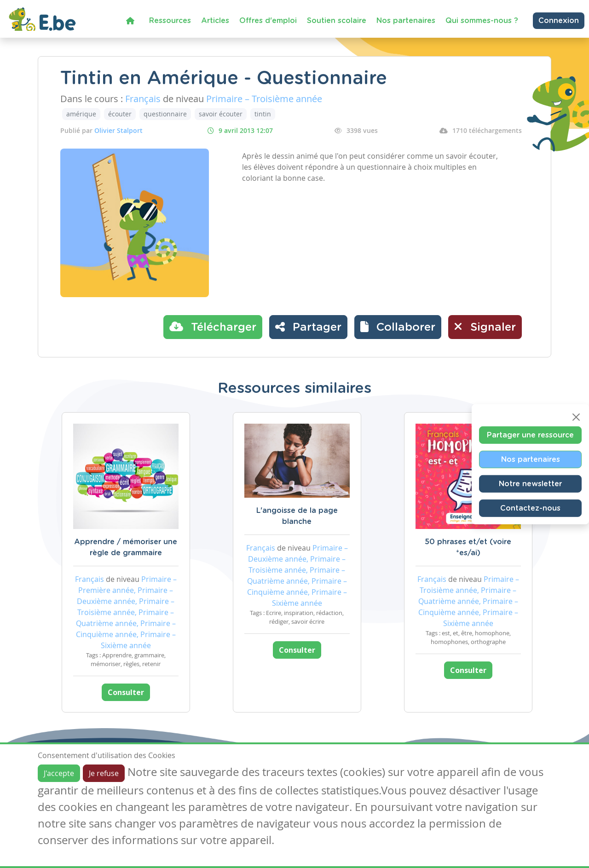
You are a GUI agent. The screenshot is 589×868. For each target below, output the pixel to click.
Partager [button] (308, 327)
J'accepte (59, 773)
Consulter (126, 692)
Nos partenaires (406, 21)
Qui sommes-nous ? (482, 21)
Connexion (559, 21)
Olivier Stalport (118, 130)
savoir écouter (221, 114)
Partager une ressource (530, 435)
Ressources (170, 21)
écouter (120, 114)
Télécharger (213, 327)
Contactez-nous (530, 508)
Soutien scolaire (337, 21)
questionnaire (165, 114)
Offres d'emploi (268, 21)
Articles (215, 21)
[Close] (576, 417)
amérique (81, 114)
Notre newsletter (530, 483)
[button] (398, 327)
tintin (263, 114)
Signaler (485, 327)
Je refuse (104, 773)
